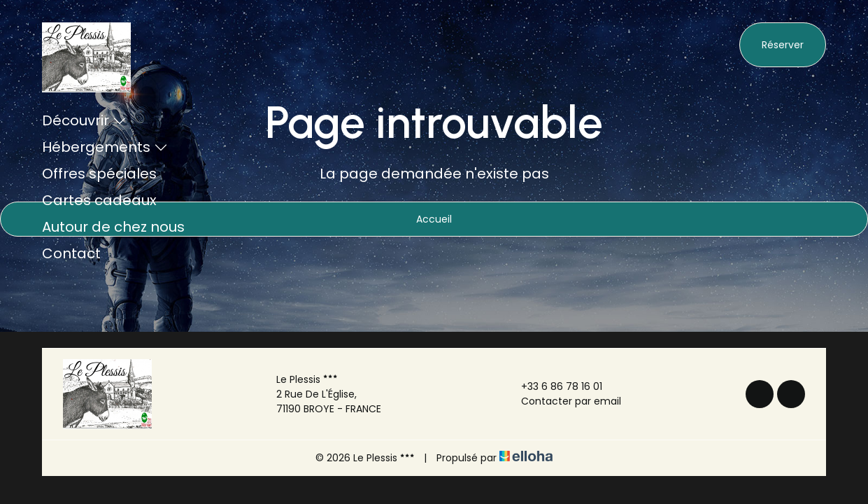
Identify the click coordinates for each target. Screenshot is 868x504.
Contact (71, 253)
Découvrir (84, 120)
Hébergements (105, 147)
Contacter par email (563, 401)
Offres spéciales (99, 174)
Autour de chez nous (113, 227)
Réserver (783, 45)
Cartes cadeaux (99, 200)
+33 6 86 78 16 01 (554, 386)
